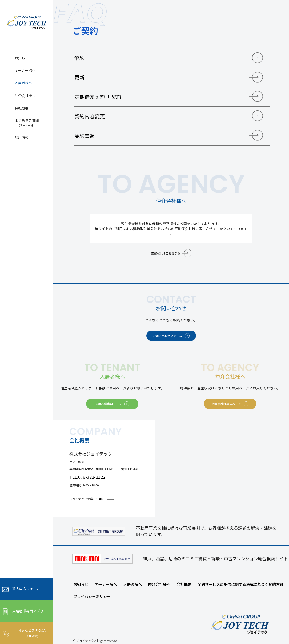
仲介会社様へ (25, 96)
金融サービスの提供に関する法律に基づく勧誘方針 (240, 584)
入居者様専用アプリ (28, 611)
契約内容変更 (90, 116)
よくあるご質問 (27, 122)
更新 (79, 77)
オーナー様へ (25, 70)
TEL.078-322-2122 (87, 477)
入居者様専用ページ (108, 404)
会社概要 (22, 108)
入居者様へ (23, 83)
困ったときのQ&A (32, 633)
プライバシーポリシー (92, 596)
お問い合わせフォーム (167, 336)
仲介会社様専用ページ (226, 404)
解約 (79, 58)
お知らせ (22, 58)
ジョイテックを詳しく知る (87, 499)
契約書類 (85, 136)
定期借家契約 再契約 (98, 97)
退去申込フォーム (26, 589)
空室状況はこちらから (166, 253)
